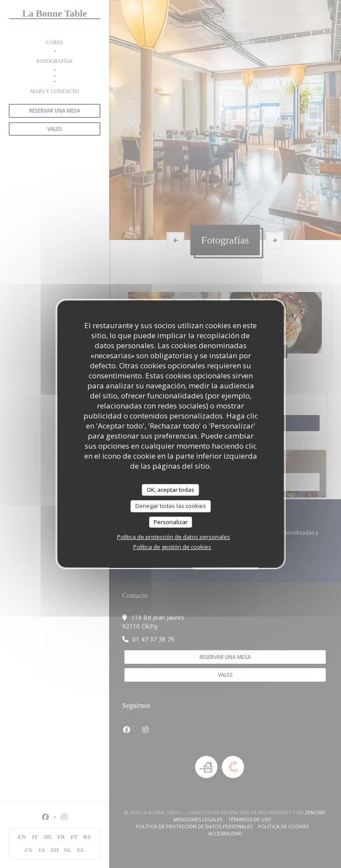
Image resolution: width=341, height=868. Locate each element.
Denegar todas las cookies (171, 506)
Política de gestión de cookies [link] (172, 547)
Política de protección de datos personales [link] (174, 537)
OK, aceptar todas (170, 490)
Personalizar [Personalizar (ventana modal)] (171, 522)
